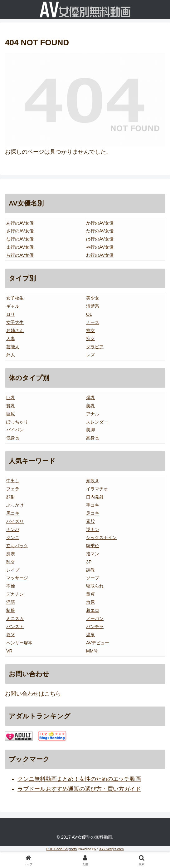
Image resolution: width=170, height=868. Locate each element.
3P (89, 562)
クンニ (13, 538)
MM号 (92, 651)
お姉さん (15, 330)
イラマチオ (97, 489)
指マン (93, 554)
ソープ (93, 578)
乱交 (11, 562)
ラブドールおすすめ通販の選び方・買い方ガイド (79, 789)
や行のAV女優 (100, 247)
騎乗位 (93, 546)
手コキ (93, 505)
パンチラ (95, 627)
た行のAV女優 (100, 231)
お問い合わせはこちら (33, 694)
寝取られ (95, 586)
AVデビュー (98, 643)
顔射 (11, 497)
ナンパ (13, 529)
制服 (11, 610)
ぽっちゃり (17, 422)
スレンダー (97, 422)
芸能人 (13, 347)
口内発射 (95, 497)
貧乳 (11, 406)
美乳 (90, 406)
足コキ (93, 513)
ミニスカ (15, 618)
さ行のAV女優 (20, 231)
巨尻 (11, 414)
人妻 (11, 339)
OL (89, 314)
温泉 (90, 635)
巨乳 (11, 398)
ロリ (11, 314)
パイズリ (15, 521)
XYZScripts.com (112, 849)
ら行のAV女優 (20, 255)
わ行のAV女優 (100, 255)
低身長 (13, 438)
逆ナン (93, 529)
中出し (13, 481)
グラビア (95, 347)
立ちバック (17, 546)
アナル (93, 414)
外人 (11, 355)
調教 (90, 570)
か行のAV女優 (100, 223)
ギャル (13, 306)
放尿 (90, 602)
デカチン (15, 594)
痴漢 (11, 554)
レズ (90, 355)
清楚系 (93, 306)
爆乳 (90, 398)
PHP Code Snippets (61, 849)
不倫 (11, 586)
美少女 (93, 298)
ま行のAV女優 (20, 247)
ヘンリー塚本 (19, 643)
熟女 (90, 330)
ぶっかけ (15, 505)
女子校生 (15, 298)
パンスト (15, 627)
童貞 (90, 594)
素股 (90, 521)
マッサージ (17, 578)
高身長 (93, 438)
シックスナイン (101, 538)
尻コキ (13, 513)
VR (9, 651)
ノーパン (95, 618)
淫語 (11, 602)
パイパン (15, 430)
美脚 (90, 430)
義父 (11, 635)
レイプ (13, 570)
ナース (93, 322)
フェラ (13, 489)
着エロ (93, 610)
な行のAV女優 (20, 239)
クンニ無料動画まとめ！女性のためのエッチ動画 (79, 779)
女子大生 (15, 322)
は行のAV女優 (100, 239)
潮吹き (93, 481)
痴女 (90, 339)
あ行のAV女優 (20, 223)
